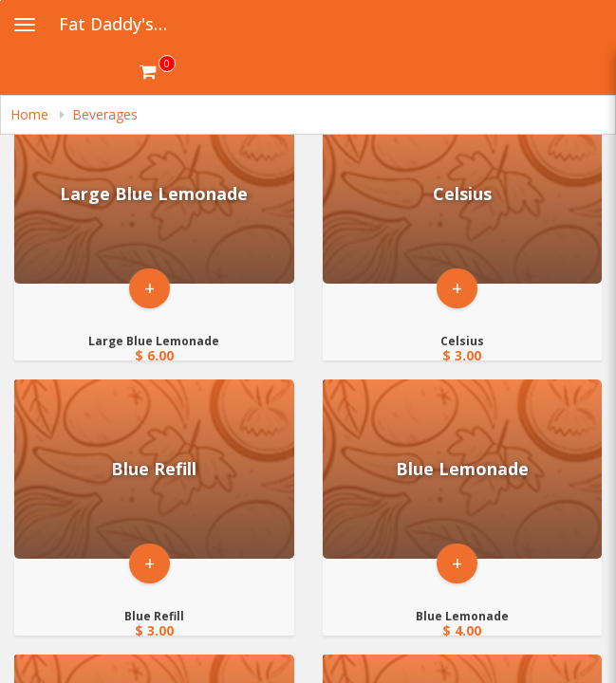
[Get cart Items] (158, 71)
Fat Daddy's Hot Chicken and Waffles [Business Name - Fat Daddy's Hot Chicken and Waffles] (120, 24)
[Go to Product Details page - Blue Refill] (154, 469)
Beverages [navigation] (105, 114)
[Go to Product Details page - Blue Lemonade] (463, 469)
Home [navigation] (31, 114)
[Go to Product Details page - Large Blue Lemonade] (154, 194)
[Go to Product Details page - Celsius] (463, 194)
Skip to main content (0, 0)
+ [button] (149, 288)
